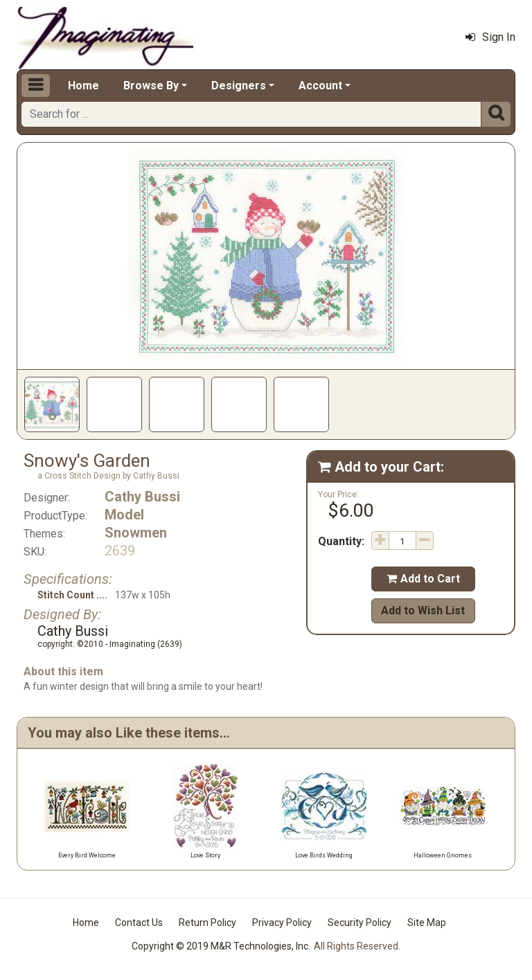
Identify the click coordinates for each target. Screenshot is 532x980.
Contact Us (139, 923)
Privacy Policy (282, 923)
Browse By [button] (151, 86)
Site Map (427, 923)
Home (83, 86)
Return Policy (207, 923)
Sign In (490, 37)
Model (124, 515)
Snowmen (136, 533)
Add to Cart (423, 579)
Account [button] (320, 86)
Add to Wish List (423, 611)
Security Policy (360, 923)
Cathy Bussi (142, 497)
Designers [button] (239, 86)
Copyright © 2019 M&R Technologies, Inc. (221, 946)
